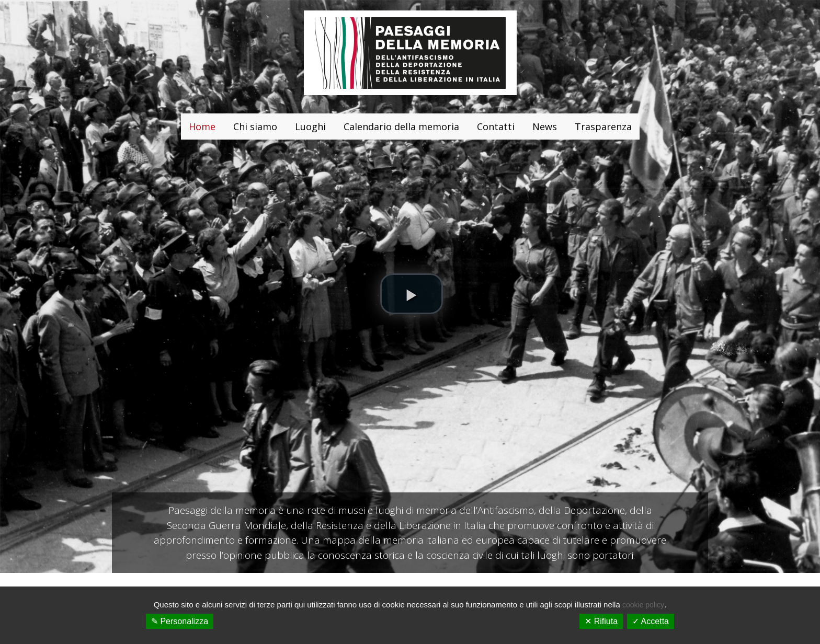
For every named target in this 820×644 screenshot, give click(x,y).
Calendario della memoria (401, 126)
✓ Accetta (651, 621)
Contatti (496, 126)
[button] (412, 294)
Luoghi (310, 126)
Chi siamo (255, 126)
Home (202, 126)
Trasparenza (603, 126)
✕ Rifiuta (601, 621)
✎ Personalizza (180, 621)
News (545, 126)
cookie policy (643, 605)
